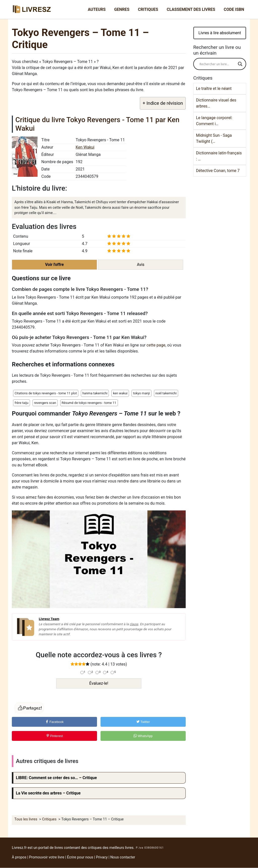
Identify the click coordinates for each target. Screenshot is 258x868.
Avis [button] (141, 265)
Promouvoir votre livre (47, 857)
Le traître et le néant (214, 89)
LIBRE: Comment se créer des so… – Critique (56, 778)
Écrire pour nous (80, 857)
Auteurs (97, 9)
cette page (156, 345)
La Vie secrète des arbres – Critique (48, 793)
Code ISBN (234, 9)
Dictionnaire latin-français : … (219, 156)
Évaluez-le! (99, 683)
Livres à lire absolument (220, 33)
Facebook (55, 722)
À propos (19, 857)
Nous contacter (123, 857)
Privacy (102, 857)
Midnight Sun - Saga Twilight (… (214, 138)
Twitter (143, 722)
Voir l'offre (54, 265)
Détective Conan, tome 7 (218, 171)
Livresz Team (49, 619)
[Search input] (217, 64)
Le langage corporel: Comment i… (214, 121)
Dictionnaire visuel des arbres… (216, 103)
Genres (122, 9)
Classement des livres (191, 9)
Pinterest (55, 736)
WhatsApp (143, 736)
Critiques (148, 9)
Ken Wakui (85, 147)
